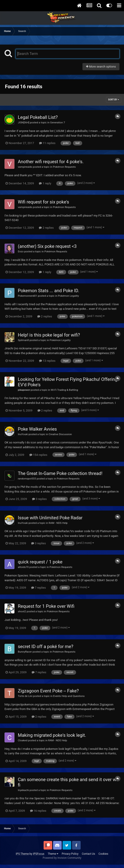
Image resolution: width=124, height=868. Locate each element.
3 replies (39, 499)
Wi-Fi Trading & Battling (64, 390)
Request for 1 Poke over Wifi (46, 606)
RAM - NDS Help (58, 523)
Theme (53, 854)
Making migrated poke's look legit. (52, 735)
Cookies (103, 854)
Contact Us (88, 854)
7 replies (39, 588)
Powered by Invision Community (62, 858)
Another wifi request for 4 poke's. (51, 162)
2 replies (46, 228)
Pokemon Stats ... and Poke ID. (49, 291)
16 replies (38, 811)
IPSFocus (39, 854)
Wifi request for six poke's (43, 202)
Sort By (114, 100)
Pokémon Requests (64, 167)
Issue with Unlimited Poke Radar (50, 518)
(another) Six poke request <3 (47, 246)
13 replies (47, 361)
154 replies (38, 455)
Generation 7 (58, 122)
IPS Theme (22, 854)
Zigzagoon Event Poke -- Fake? (48, 691)
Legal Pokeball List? (38, 117)
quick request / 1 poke (40, 562)
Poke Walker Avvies (37, 429)
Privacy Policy (70, 854)
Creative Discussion (60, 434)
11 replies (47, 143)
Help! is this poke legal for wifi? (49, 335)
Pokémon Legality (69, 296)
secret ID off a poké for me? (46, 646)
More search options (101, 67)
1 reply (45, 183)
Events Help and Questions (69, 696)
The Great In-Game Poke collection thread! (60, 473)
